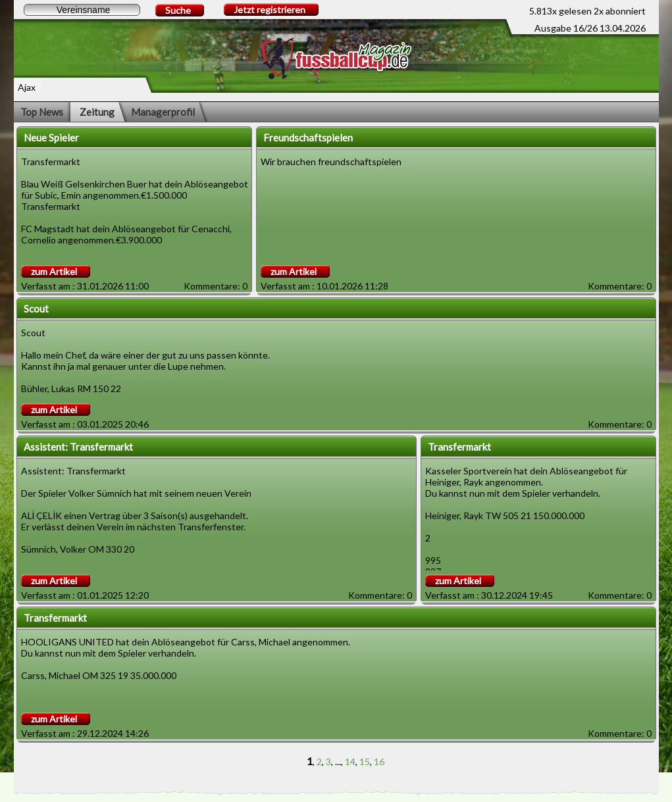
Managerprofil (163, 112)
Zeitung (97, 112)
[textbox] (82, 10)
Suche (178, 10)
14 (350, 762)
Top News (42, 112)
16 (379, 762)
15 (365, 762)
